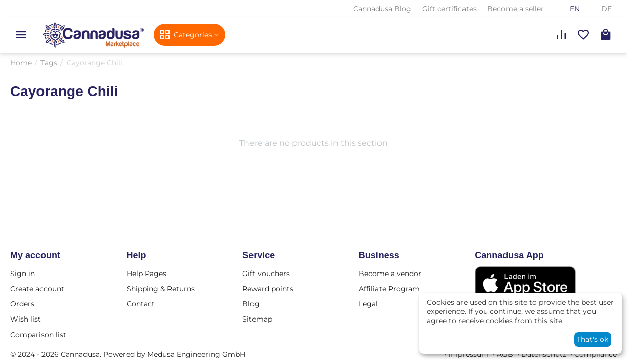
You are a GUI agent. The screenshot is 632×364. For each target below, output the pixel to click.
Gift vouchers (266, 274)
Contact (141, 304)
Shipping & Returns (161, 289)
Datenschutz (544, 354)
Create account (37, 289)
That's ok (593, 339)
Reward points (268, 289)
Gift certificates (449, 9)
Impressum (469, 354)
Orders (22, 304)
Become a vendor (390, 274)
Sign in (23, 274)
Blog (251, 304)
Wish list (26, 319)
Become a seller (516, 9)
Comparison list (38, 335)
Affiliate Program (389, 289)
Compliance (596, 354)
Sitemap (257, 319)
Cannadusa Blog (382, 9)
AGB (505, 354)
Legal (368, 304)
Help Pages (146, 274)
